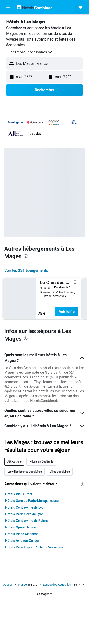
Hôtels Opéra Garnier (21, 527)
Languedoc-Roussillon (57, 585)
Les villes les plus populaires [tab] (24, 471)
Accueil (8, 585)
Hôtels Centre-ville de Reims (27, 521)
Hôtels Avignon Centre (22, 541)
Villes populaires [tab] (60, 471)
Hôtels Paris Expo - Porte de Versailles (34, 547)
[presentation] (26, 256)
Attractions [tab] (14, 461)
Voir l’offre (67, 312)
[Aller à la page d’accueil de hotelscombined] (35, 7)
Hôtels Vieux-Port (19, 494)
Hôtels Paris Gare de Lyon (24, 514)
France (22, 585)
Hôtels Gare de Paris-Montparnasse (32, 501)
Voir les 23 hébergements (26, 271)
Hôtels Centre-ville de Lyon (25, 507)
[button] (8, 7)
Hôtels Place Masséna (22, 534)
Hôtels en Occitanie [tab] (41, 461)
